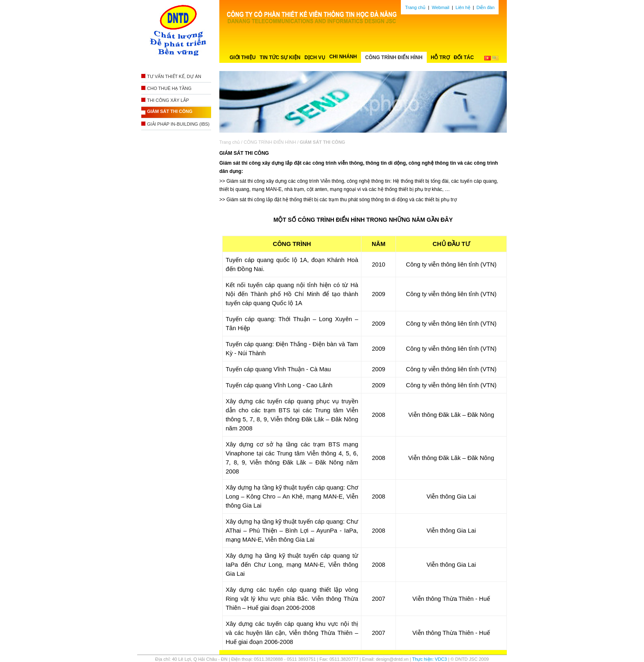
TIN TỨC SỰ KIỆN (280, 57)
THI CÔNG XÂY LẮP (168, 100)
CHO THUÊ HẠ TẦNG (169, 88)
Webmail (440, 7)
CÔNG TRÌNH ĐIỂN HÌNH (394, 57)
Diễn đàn (485, 7)
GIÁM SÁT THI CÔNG (170, 111)
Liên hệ (463, 7)
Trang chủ (415, 7)
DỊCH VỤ (315, 57)
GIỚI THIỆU (243, 57)
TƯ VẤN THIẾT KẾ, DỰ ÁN (174, 76)
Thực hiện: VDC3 (430, 659)
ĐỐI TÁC (464, 57)
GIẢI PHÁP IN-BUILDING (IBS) (178, 124)
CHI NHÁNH (343, 57)
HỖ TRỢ (440, 57)
